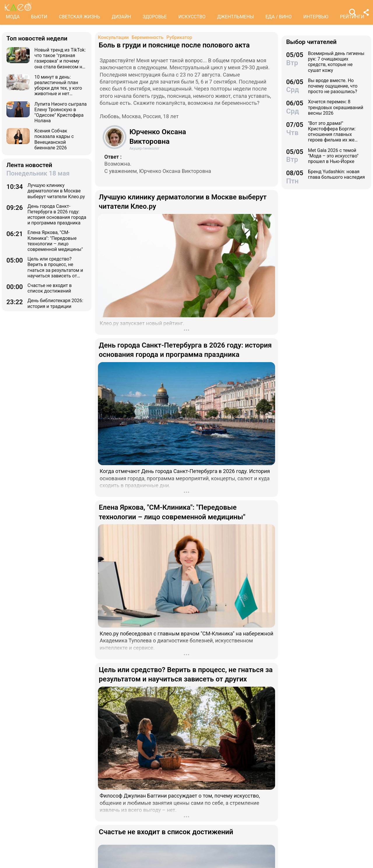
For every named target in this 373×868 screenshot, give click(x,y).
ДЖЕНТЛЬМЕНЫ (235, 17)
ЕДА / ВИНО (279, 17)
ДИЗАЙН (121, 17)
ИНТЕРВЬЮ (316, 17)
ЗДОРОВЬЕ (155, 17)
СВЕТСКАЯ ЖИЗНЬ (79, 17)
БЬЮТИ (39, 17)
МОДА (13, 17)
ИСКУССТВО (192, 17)
